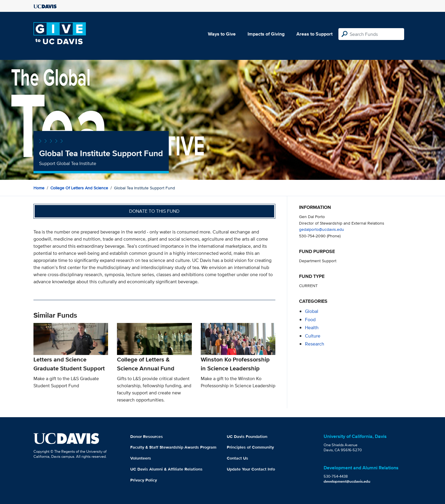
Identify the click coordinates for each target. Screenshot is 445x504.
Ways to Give (222, 34)
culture (313, 336)
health (312, 328)
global (312, 311)
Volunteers (141, 458)
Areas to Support (314, 34)
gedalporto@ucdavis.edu (322, 229)
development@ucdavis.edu (347, 481)
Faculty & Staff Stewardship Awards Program (173, 447)
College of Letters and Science (79, 188)
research (315, 344)
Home (39, 188)
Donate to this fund (154, 211)
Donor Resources (147, 436)
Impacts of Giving (266, 34)
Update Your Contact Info (251, 469)
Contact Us (237, 458)
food (310, 320)
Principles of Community (250, 447)
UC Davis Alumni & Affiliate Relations (166, 469)
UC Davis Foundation (247, 436)
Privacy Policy (144, 480)
